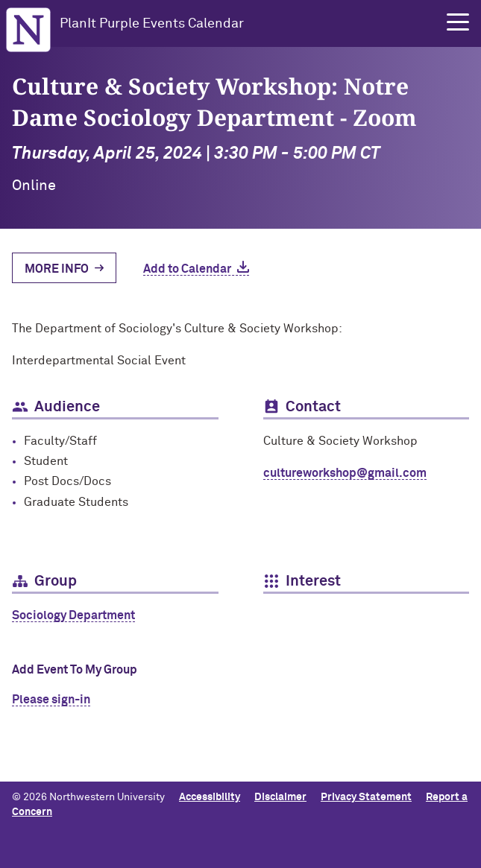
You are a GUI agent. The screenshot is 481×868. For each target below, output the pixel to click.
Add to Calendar (187, 269)
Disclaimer (280, 797)
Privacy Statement (366, 797)
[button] (458, 22)
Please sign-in (51, 700)
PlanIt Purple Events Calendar (152, 24)
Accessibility (210, 797)
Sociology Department (73, 615)
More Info (57, 269)
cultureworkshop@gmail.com (345, 473)
